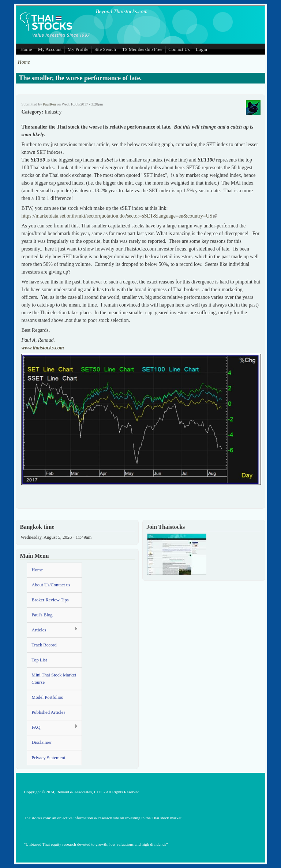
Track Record (44, 645)
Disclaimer (42, 742)
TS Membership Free (142, 49)
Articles (53, 630)
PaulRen (49, 104)
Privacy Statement (48, 758)
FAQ (53, 727)
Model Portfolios (47, 697)
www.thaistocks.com (42, 348)
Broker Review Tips (50, 600)
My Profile (78, 49)
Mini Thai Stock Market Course (54, 679)
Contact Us (179, 49)
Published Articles (48, 712)
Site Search (105, 49)
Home (26, 49)
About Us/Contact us (51, 585)
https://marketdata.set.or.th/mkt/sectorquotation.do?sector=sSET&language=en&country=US (119, 216)
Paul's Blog (42, 615)
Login (201, 49)
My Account (50, 49)
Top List (39, 660)
